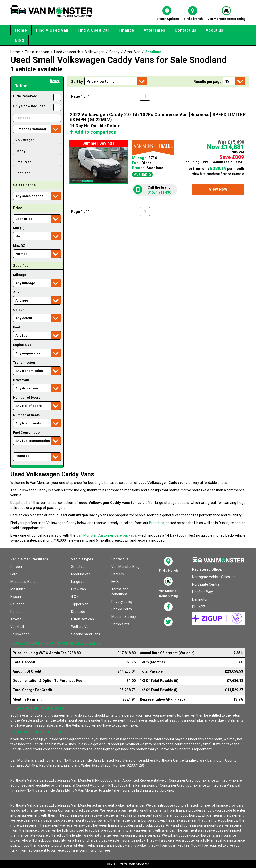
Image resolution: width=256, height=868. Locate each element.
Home (21, 30)
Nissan (16, 597)
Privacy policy (122, 602)
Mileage (20, 275)
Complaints (120, 624)
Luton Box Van (83, 619)
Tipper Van (80, 604)
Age (16, 292)
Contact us (186, 30)
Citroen (16, 567)
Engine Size (22, 345)
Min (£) (19, 228)
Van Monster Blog (125, 567)
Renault (17, 612)
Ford (14, 574)
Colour (19, 310)
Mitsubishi (18, 589)
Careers (118, 574)
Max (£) (19, 245)
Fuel (17, 327)
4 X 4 (75, 597)
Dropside (78, 612)
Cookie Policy (122, 609)
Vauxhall (17, 627)
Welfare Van (81, 627)
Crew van (79, 589)
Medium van (81, 574)
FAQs (116, 582)
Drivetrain (21, 380)
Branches (157, 523)
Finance (127, 30)
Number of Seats (26, 415)
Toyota (16, 619)
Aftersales (155, 30)
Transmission (24, 362)
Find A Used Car (94, 30)
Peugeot (17, 604)
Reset (55, 81)
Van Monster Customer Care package (106, 535)
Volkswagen (20, 634)
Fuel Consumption (27, 432)
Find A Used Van (52, 30)
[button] (218, 189)
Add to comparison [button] (93, 132)
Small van (79, 567)
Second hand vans (86, 634)
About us (215, 30)
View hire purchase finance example (218, 174)
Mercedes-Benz (23, 582)
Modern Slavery (124, 617)
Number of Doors (27, 397)
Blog (19, 40)
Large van (79, 582)
